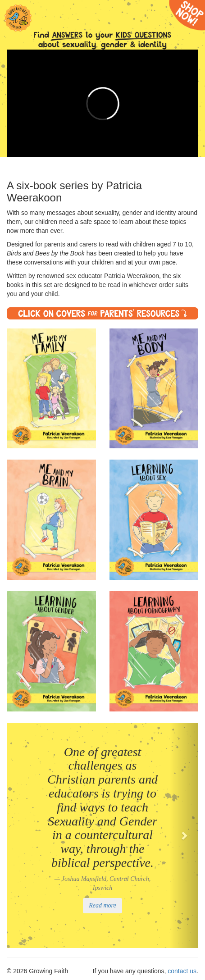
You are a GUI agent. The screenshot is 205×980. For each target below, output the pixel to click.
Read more (102, 905)
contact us (182, 971)
